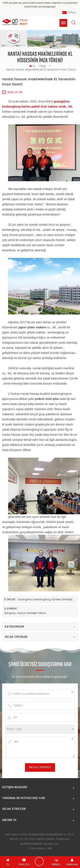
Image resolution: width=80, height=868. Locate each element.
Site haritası (37, 849)
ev (32, 66)
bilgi (43, 66)
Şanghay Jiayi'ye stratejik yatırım (25, 613)
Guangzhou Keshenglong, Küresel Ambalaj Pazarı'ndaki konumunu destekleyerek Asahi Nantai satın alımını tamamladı (47, 600)
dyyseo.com (51, 844)
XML (50, 849)
